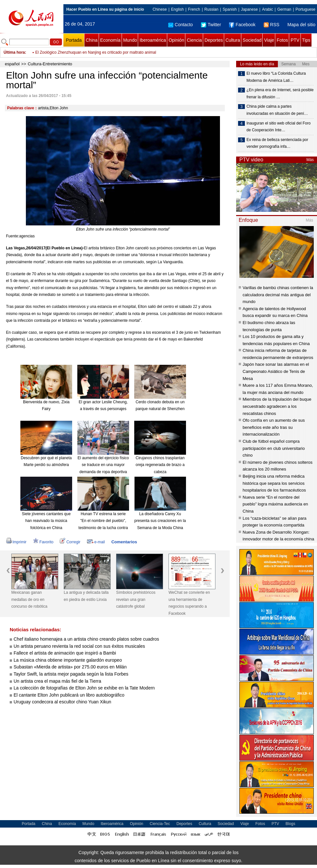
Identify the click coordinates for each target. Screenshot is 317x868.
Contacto (180, 25)
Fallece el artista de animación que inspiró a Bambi (65, 653)
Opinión (176, 40)
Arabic (268, 9)
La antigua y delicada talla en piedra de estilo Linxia (86, 596)
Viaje (269, 40)
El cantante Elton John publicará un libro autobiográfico (69, 695)
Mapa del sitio (301, 25)
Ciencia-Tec (160, 824)
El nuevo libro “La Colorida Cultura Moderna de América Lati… (276, 77)
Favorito (43, 542)
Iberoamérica (153, 40)
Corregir (70, 542)
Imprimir (16, 542)
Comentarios (124, 542)
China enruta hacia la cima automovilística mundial (79, 48)
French (194, 9)
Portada (74, 40)
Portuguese (306, 9)
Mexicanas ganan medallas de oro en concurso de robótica (29, 599)
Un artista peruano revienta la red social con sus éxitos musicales (79, 646)
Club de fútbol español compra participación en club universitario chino (274, 448)
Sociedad (252, 40)
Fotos (282, 40)
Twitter (211, 25)
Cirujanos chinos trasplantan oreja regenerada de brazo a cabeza (160, 465)
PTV (295, 40)
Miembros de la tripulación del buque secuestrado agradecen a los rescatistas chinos (277, 406)
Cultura (233, 40)
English (177, 9)
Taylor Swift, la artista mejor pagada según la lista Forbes (71, 674)
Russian (211, 9)
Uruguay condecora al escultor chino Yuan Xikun (62, 702)
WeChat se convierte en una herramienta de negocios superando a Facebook (189, 603)
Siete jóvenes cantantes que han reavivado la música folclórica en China (46, 521)
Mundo (130, 40)
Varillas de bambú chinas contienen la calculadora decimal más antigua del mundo (278, 295)
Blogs (290, 824)
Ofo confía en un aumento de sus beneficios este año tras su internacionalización (274, 427)
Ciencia (194, 40)
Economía (110, 40)
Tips (306, 40)
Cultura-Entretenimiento (50, 64)
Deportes (214, 40)
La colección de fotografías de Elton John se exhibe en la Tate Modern (84, 688)
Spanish (230, 9)
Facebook (242, 25)
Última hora (14, 52)
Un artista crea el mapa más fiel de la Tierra (57, 681)
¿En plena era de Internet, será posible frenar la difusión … (280, 93)
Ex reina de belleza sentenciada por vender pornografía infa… (277, 143)
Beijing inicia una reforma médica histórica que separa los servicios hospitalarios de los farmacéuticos (274, 483)
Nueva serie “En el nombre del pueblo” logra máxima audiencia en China (275, 504)
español (12, 64)
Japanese (249, 9)
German (284, 9)
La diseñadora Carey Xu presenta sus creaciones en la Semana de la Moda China (160, 521)
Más (310, 160)
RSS (272, 25)
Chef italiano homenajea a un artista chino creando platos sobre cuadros (86, 639)
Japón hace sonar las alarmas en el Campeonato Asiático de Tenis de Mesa (276, 371)
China (92, 40)
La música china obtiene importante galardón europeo (68, 660)
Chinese (160, 9)
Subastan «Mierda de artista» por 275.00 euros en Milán (70, 667)
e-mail (96, 542)
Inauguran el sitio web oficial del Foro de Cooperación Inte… (279, 127)
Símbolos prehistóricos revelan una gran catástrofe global (136, 599)
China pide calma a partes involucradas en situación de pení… (277, 110)
